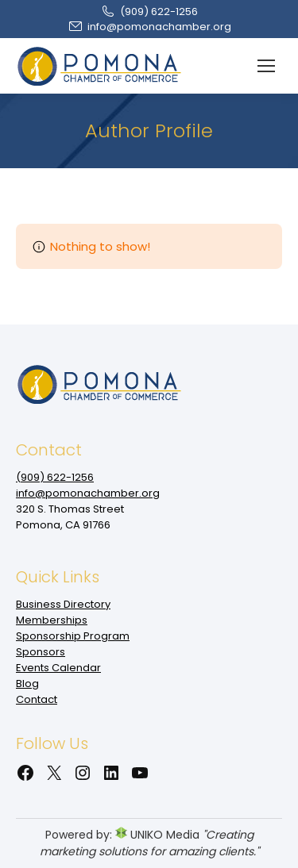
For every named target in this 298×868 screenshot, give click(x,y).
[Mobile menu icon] (266, 66)
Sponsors (41, 652)
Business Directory (63, 604)
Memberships (52, 620)
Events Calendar (58, 668)
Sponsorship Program (73, 636)
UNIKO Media (157, 835)
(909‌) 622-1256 (149, 12)
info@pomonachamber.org (149, 27)
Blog (27, 684)
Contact (37, 699)
